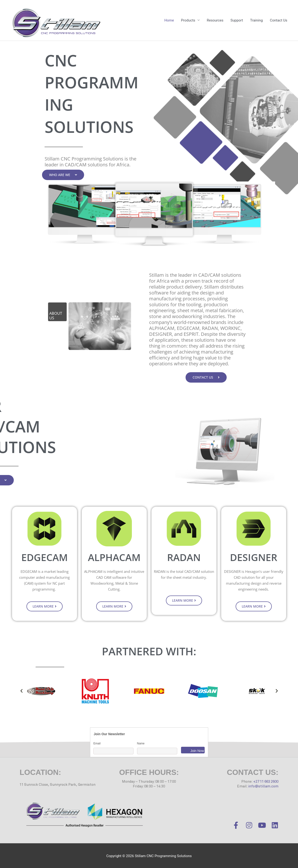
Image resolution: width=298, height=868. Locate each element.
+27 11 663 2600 (266, 782)
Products (188, 20)
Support (237, 20)
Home (169, 20)
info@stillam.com (263, 786)
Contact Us (279, 20)
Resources (215, 20)
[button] (22, 691)
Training (256, 20)
